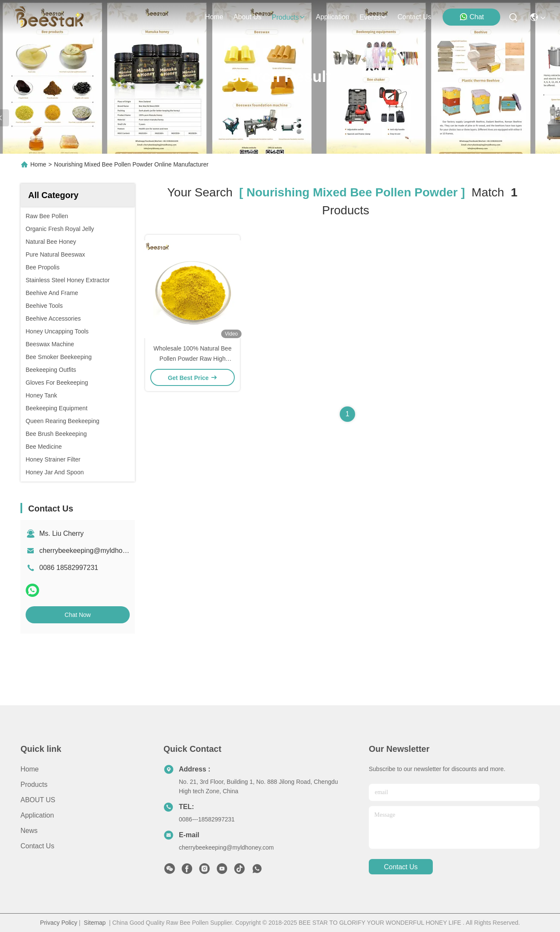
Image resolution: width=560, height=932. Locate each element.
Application (37, 815)
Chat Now (77, 615)
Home (214, 17)
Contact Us (37, 846)
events (373, 17)
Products (34, 784)
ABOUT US (38, 800)
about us (248, 17)
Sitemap (95, 923)
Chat (472, 17)
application (332, 17)
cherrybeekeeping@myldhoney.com (93, 551)
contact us (414, 17)
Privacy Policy (59, 923)
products (289, 17)
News (29, 831)
